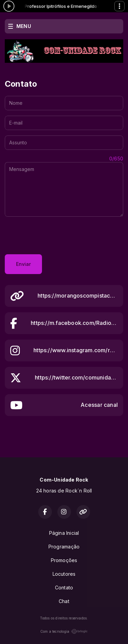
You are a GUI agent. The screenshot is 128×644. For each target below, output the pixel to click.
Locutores (64, 574)
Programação (64, 547)
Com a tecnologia (64, 631)
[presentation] (57, 235)
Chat (64, 601)
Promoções (64, 560)
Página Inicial (64, 533)
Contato (64, 588)
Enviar (23, 264)
